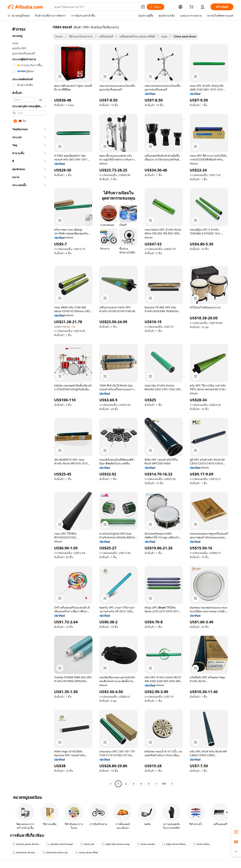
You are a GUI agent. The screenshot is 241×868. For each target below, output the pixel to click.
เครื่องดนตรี (106, 36)
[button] (143, 7)
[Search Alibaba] (96, 7)
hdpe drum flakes (174, 844)
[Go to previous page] (111, 784)
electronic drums (24, 853)
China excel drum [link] (185, 36)
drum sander (146, 844)
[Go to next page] (172, 784)
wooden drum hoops (60, 844)
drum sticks (201, 844)
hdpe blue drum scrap (115, 844)
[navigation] (29, 406)
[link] (236, 832)
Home (59, 36)
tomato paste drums (26, 844)
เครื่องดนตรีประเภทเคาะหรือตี (137, 36)
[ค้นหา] (155, 7)
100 (164, 784)
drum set (87, 844)
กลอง (164, 36)
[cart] (192, 7)
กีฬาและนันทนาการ (81, 36)
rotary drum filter (87, 853)
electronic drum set (55, 853)
